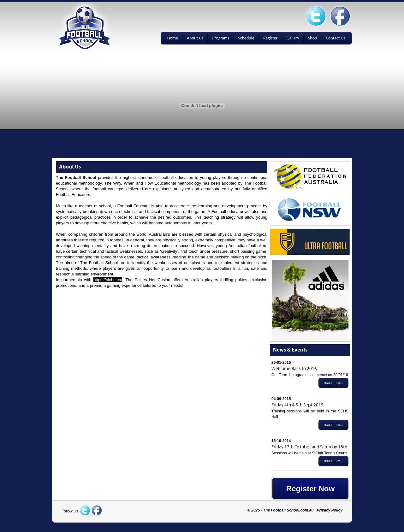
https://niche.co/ (108, 280)
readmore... (333, 383)
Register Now (310, 489)
